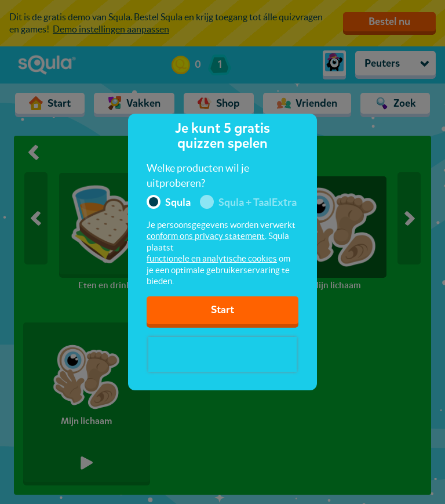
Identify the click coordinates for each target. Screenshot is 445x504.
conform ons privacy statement (206, 236)
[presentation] (222, 354)
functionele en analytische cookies (212, 258)
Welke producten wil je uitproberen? (198, 175)
